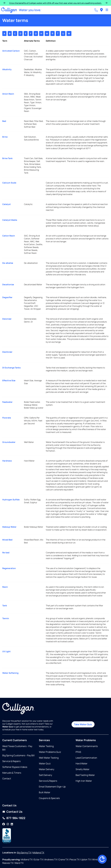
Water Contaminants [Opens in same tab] (87, 746)
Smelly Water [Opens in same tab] (83, 769)
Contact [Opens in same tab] (7, 779)
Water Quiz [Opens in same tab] (45, 763)
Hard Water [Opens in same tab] (82, 763)
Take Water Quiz (83, 724)
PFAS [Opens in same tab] (78, 752)
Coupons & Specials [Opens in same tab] (49, 798)
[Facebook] (4, 824)
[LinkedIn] (12, 824)
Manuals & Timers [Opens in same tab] (12, 773)
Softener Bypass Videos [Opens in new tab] (15, 767)
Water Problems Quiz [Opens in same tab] (50, 752)
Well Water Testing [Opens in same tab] (49, 758)
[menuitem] (101, 10)
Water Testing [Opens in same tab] (46, 746)
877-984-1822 (16, 818)
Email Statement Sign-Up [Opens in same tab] (52, 787)
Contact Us (14, 812)
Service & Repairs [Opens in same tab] (11, 761)
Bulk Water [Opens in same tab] (45, 792)
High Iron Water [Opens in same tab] (84, 781)
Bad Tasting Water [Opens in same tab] (85, 775)
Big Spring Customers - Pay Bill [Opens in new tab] (18, 755)
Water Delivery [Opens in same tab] (47, 769)
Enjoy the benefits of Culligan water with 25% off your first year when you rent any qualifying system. (56, 3)
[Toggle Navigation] (107, 10)
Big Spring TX (24, 853)
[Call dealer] (96, 10)
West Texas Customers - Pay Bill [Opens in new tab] (17, 748)
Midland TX (38, 853)
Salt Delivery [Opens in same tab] (45, 775)
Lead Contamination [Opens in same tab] (86, 758)
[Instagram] (8, 824)
